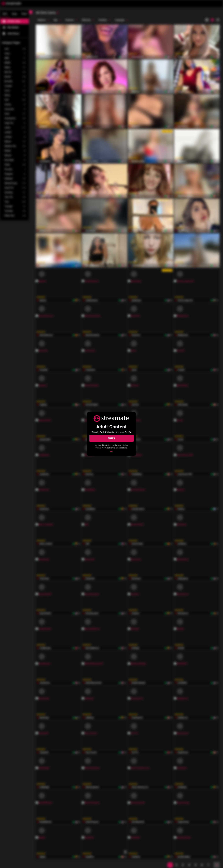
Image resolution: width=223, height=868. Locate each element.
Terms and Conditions (119, 448)
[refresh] (58, 13)
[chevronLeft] (31, 12)
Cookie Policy (123, 445)
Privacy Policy (101, 448)
